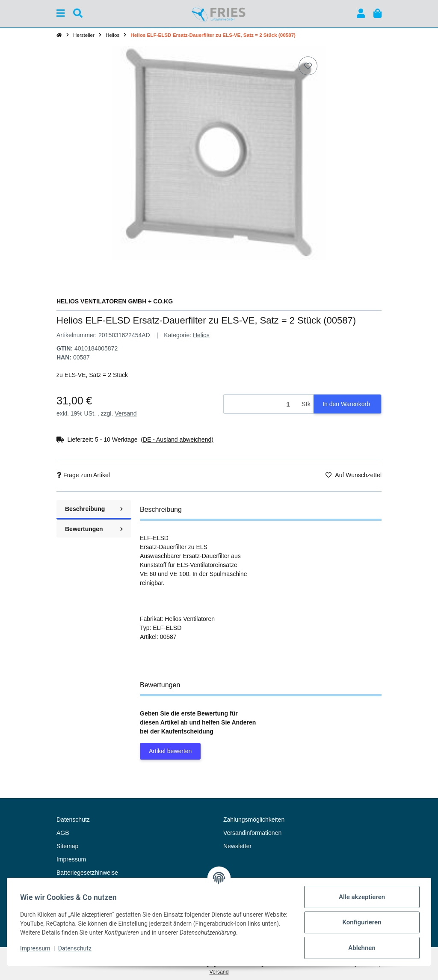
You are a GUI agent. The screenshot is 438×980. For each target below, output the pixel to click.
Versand (126, 413)
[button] (361, 13)
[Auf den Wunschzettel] (308, 66)
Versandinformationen (252, 833)
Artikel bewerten (170, 751)
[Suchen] (78, 13)
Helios (201, 335)
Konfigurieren (361, 922)
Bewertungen (94, 529)
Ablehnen (361, 948)
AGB (63, 833)
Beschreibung (94, 509)
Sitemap (67, 846)
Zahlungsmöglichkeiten (254, 820)
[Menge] (261, 404)
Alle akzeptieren (361, 897)
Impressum (36, 948)
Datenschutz (76, 948)
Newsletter (237, 846)
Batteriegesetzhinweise (87, 873)
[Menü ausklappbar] (61, 13)
